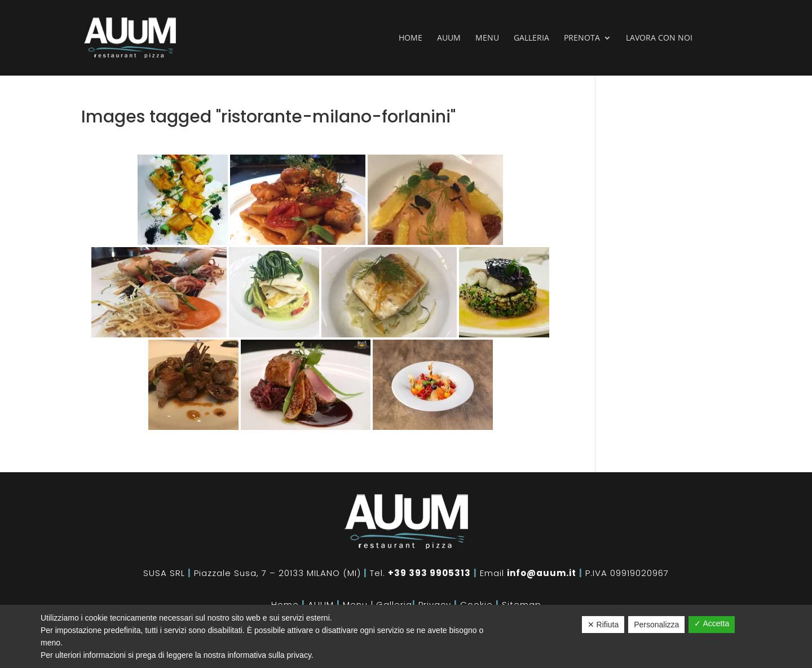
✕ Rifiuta (603, 625)
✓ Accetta (712, 623)
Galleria (531, 38)
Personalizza (656, 625)
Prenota (582, 38)
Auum (449, 38)
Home (411, 38)
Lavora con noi (659, 38)
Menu (487, 38)
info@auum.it (542, 573)
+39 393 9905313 (429, 573)
